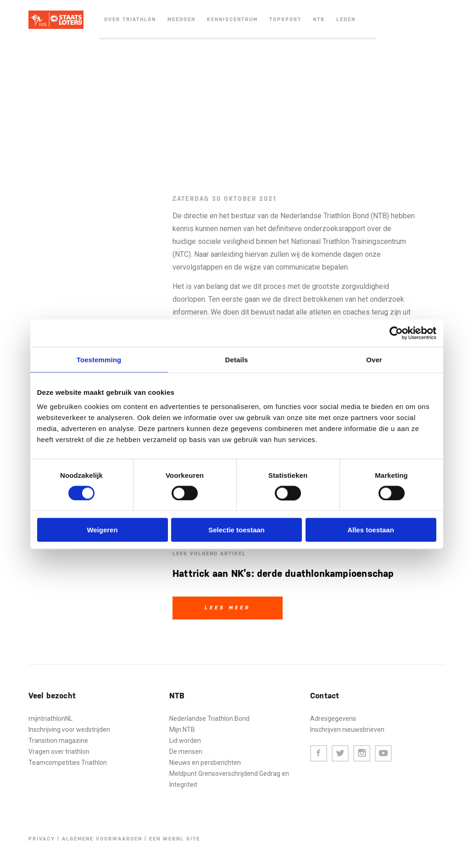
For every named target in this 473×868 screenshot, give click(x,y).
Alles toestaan (371, 530)
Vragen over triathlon (59, 752)
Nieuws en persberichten (205, 763)
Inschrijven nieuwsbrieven (347, 730)
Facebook (319, 754)
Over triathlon (130, 19)
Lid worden (185, 741)
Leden (346, 19)
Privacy (42, 839)
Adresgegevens (333, 719)
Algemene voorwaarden (102, 839)
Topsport (285, 19)
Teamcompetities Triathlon (68, 763)
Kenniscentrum (232, 19)
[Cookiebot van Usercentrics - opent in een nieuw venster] (396, 333)
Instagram (362, 754)
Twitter (340, 754)
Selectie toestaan (236, 530)
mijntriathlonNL (50, 719)
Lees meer (228, 608)
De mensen (186, 752)
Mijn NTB (182, 730)
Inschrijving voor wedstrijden (69, 730)
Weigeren (102, 530)
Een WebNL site (175, 839)
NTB (319, 19)
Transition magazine (58, 741)
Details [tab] (237, 359)
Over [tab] (374, 359)
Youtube (383, 754)
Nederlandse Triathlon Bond (209, 719)
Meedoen (181, 19)
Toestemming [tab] (99, 359)
